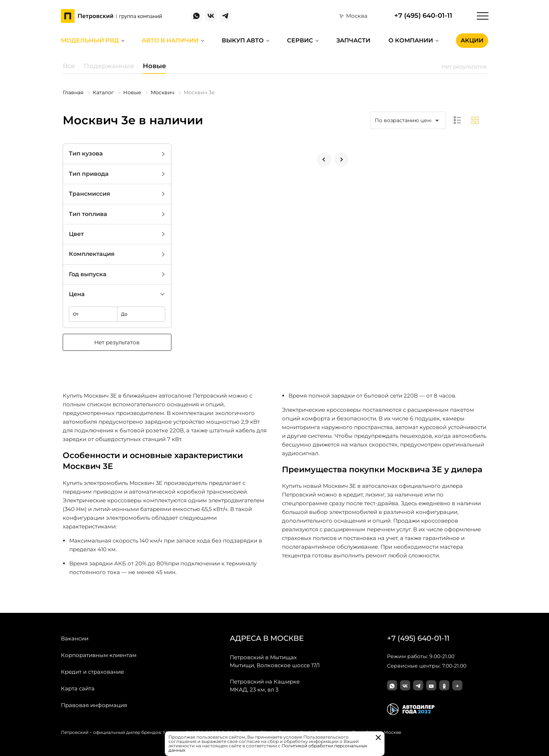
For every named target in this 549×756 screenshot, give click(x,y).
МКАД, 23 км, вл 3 (265, 685)
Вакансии (75, 638)
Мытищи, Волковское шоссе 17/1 (275, 661)
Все (69, 66)
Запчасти (353, 40)
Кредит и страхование (92, 672)
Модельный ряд (90, 40)
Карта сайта (78, 688)
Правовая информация (94, 705)
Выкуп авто (243, 40)
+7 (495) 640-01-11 (423, 16)
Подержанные (109, 66)
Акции (472, 40)
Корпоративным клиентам (99, 655)
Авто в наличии (170, 40)
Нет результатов (117, 342)
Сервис (300, 40)
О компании (411, 40)
